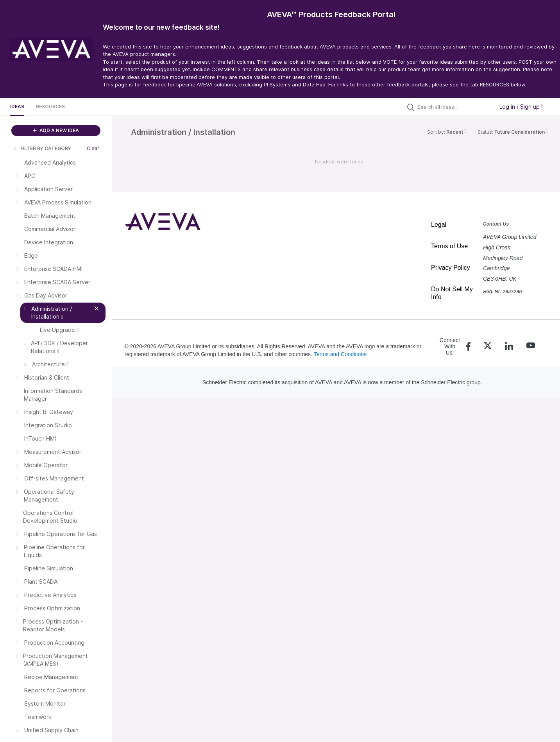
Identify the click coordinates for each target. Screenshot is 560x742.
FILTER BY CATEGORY (42, 148)
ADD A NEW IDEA (56, 130)
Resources (50, 107)
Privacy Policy (451, 268)
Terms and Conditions (340, 354)
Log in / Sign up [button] (521, 107)
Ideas (17, 107)
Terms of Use (449, 246)
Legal (439, 225)
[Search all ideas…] (454, 107)
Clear (93, 148)
